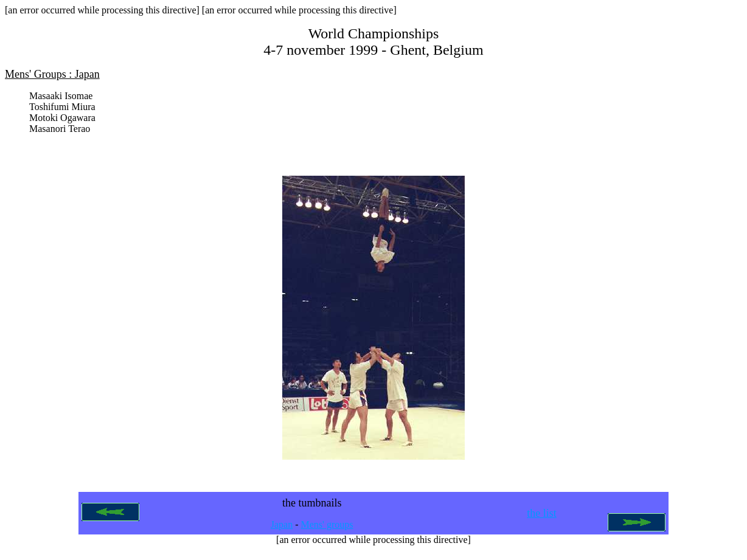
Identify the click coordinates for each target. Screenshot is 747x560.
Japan (282, 529)
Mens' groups (327, 529)
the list (542, 518)
